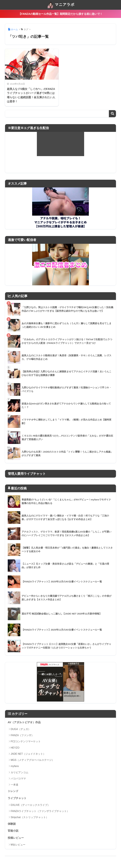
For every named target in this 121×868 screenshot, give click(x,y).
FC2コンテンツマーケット (26, 741)
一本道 (14, 785)
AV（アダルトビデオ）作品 (24, 722)
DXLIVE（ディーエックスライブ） (30, 805)
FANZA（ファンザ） (22, 735)
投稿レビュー (16, 838)
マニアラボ (61, 5)
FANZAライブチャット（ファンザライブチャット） (40, 811)
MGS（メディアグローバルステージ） (32, 760)
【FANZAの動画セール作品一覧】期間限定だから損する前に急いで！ (60, 14)
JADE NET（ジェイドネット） (28, 754)
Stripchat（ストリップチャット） (30, 817)
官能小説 (13, 831)
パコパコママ (18, 779)
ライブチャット (17, 798)
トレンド (13, 791)
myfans (15, 766)
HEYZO (15, 748)
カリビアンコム (20, 772)
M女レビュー (18, 845)
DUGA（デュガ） (21, 729)
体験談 (12, 824)
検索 (112, 114)
